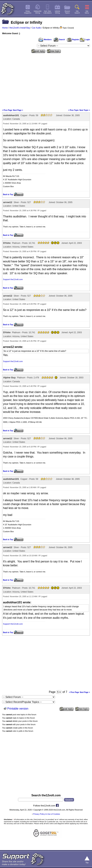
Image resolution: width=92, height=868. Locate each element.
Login (85, 40)
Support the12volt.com (13, 279)
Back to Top (8, 194)
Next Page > (18, 110)
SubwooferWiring (38, 12)
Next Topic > (85, 110)
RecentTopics (67, 12)
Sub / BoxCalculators (48, 12)
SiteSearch (77, 12)
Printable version (18, 709)
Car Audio (36, 28)
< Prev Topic (74, 110)
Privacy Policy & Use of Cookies (47, 814)
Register (73, 40)
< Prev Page (7, 110)
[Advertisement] (46, 81)
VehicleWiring (57, 12)
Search (59, 40)
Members (45, 40)
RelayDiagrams (28, 12)
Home (5, 28)
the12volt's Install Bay (20, 28)
